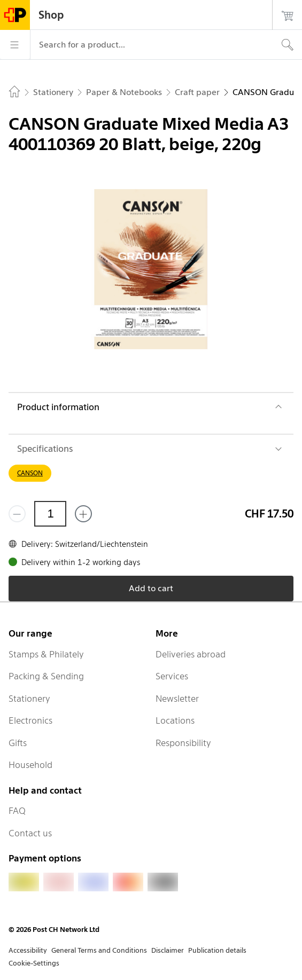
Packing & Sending (46, 676)
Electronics (30, 720)
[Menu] (15, 45)
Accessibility (28, 950)
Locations (175, 720)
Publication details (217, 950)
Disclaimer (168, 950)
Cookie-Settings (34, 963)
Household (30, 765)
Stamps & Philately (46, 654)
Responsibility (183, 743)
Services (172, 676)
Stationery (29, 699)
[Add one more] (83, 514)
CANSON (30, 473)
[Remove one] (17, 514)
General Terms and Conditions (99, 950)
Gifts (18, 743)
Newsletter (177, 699)
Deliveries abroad (191, 654)
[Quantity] (50, 514)
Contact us (30, 833)
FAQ (17, 811)
